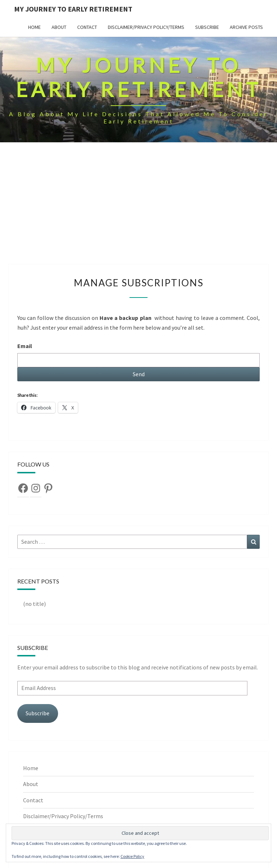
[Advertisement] (138, 210)
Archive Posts (246, 27)
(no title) (34, 604)
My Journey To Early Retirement (73, 9)
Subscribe (207, 27)
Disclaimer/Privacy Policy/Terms (146, 27)
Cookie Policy (132, 856)
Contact (87, 27)
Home (34, 27)
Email (25, 346)
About (59, 27)
